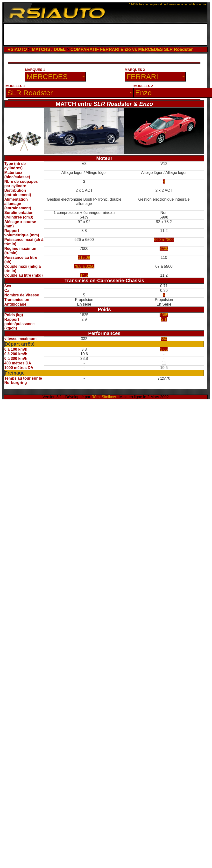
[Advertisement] (54, 75)
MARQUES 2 (135, 70)
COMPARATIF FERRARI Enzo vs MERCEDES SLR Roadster (132, 49)
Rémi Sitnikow (104, 397)
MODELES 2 (143, 86)
